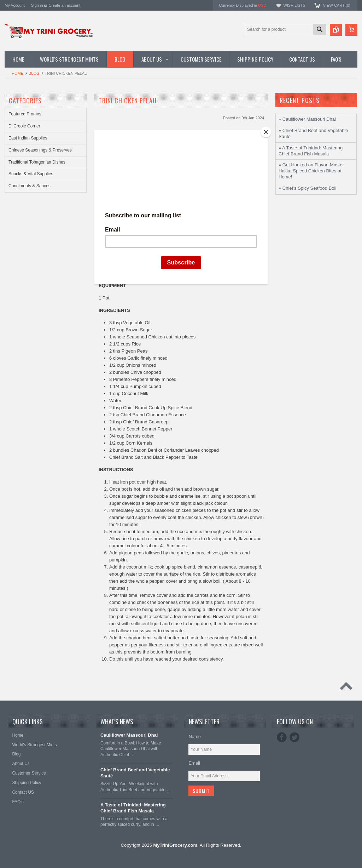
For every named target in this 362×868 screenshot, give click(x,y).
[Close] (266, 132)
